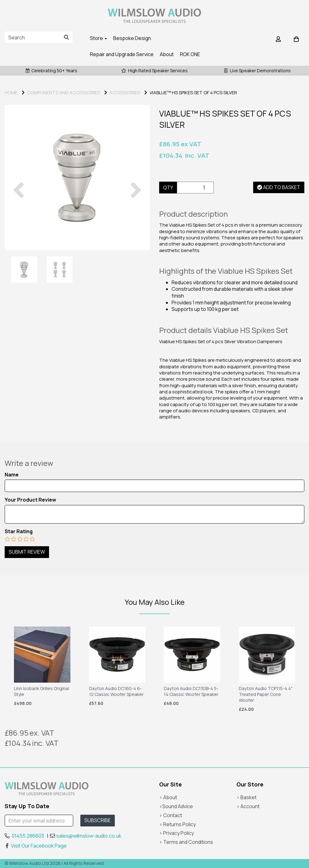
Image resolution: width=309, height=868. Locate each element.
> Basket (246, 797)
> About (168, 797)
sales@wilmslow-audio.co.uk (89, 836)
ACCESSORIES (125, 93)
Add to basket (279, 187)
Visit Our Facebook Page (36, 846)
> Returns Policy (177, 824)
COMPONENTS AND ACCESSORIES (63, 93)
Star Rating (19, 531)
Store (99, 38)
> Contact (171, 815)
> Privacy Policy (177, 833)
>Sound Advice (176, 806)
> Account (248, 806)
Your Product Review (30, 500)
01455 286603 (28, 836)
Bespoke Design (132, 38)
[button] (19, 214)
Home (11, 93)
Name (12, 475)
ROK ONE (190, 54)
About (167, 54)
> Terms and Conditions (186, 842)
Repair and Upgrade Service (122, 54)
